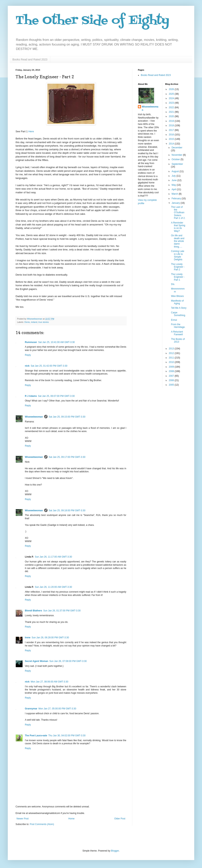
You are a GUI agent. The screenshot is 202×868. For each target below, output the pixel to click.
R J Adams (31, 396)
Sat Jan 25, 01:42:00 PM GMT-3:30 (49, 366)
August (175, 171)
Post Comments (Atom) (42, 824)
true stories (44, 322)
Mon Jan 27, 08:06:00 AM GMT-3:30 (49, 682)
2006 (172, 380)
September (177, 164)
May (174, 185)
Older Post (120, 819)
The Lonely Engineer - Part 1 (178, 277)
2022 (172, 107)
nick (27, 366)
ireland (34, 322)
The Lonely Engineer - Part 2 (178, 267)
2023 (172, 103)
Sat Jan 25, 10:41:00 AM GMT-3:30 (57, 342)
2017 (172, 130)
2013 (172, 349)
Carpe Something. (178, 314)
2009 (172, 367)
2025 (172, 94)
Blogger (115, 851)
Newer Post (23, 819)
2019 (172, 121)
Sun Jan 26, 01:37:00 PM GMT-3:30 (62, 611)
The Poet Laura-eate (36, 736)
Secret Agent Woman (37, 661)
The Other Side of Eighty (92, 21)
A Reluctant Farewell (177, 333)
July (174, 176)
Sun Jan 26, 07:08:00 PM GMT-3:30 (68, 661)
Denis (27, 322)
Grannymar (31, 709)
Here (31, 131)
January (176, 203)
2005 (172, 385)
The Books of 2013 (178, 340)
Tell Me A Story (179, 308)
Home (71, 819)
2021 (172, 112)
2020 (172, 116)
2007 (172, 376)
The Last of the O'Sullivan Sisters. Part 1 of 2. (178, 213)
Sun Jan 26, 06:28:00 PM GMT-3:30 (50, 638)
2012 (172, 353)
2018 (172, 125)
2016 (172, 135)
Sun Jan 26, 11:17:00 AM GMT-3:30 (53, 557)
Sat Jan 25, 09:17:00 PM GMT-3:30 (67, 457)
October (176, 159)
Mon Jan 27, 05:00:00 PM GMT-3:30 (57, 709)
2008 (172, 371)
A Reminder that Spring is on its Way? (178, 227)
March (175, 194)
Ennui (174, 320)
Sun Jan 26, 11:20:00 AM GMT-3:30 (53, 587)
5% (173, 284)
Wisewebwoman (34, 417)
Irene (28, 638)
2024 (172, 98)
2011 (172, 358)
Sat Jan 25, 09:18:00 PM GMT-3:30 (67, 510)
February (176, 199)
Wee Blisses (177, 296)
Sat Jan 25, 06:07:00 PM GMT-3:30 (56, 396)
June (174, 180)
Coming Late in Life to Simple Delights (178, 255)
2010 (172, 362)
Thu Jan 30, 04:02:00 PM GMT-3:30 (67, 736)
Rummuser (31, 342)
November (177, 155)
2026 (172, 89)
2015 (172, 139)
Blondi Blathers (34, 611)
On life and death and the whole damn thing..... (178, 241)
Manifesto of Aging (177, 302)
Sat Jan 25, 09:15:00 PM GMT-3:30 (67, 417)
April (174, 189)
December (177, 148)
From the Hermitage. (178, 326)
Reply (28, 355)
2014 (172, 144)
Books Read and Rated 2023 (30, 59)
